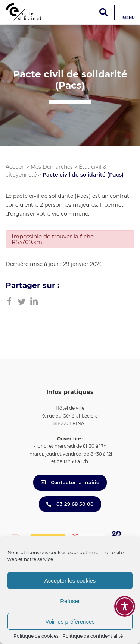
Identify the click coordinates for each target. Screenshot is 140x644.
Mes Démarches (52, 167)
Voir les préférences (70, 621)
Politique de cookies (36, 636)
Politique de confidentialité (93, 636)
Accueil (15, 167)
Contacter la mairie (70, 482)
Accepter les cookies (70, 580)
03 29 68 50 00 (70, 504)
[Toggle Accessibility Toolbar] (125, 606)
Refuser (70, 601)
